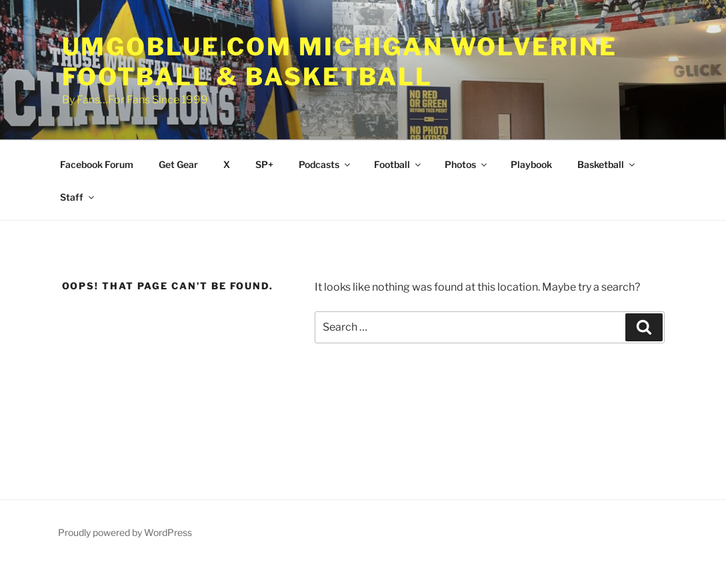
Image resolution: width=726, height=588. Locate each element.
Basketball (607, 164)
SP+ (264, 164)
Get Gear (178, 164)
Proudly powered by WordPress (125, 532)
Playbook (531, 164)
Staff (78, 197)
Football (398, 164)
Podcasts (325, 164)
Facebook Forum (97, 164)
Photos (467, 164)
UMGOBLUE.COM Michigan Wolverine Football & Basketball (340, 62)
